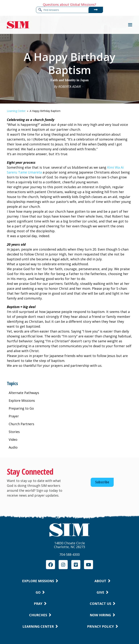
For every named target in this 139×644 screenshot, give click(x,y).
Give (100, 592)
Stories (14, 432)
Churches (38, 615)
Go (38, 592)
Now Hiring (100, 615)
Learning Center (16, 111)
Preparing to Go (21, 408)
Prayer (14, 416)
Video (13, 439)
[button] (130, 25)
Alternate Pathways (24, 393)
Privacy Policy (100, 626)
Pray (38, 604)
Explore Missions (22, 401)
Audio (13, 447)
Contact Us (100, 604)
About (100, 581)
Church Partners (21, 424)
